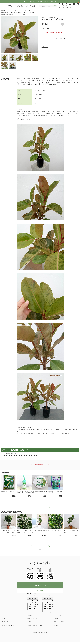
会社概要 (56, 618)
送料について (45, 47)
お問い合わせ (31, 622)
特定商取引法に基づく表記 (35, 625)
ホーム (4, 615)
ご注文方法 (31, 615)
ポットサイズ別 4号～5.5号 (14, 13)
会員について (6, 618)
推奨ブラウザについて (8, 625)
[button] (49, 547)
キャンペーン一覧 (33, 618)
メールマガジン (58, 625)
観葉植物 (3, 11)
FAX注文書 (40, 591)
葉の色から (11, 14)
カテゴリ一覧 (57, 615)
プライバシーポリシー (59, 622)
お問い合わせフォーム (40, 585)
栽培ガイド (5, 622)
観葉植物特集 (4, 13)
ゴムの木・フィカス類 (11, 11)
